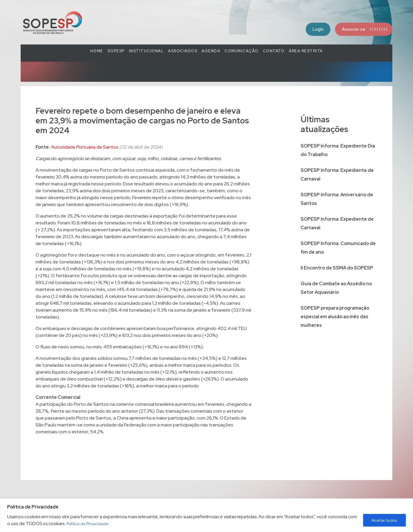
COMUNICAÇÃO (242, 51)
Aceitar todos (384, 520)
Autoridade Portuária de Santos (85, 147)
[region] (206, 515)
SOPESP (116, 51)
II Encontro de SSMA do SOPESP (337, 268)
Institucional (147, 51)
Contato (274, 51)
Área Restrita (306, 51)
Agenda (211, 51)
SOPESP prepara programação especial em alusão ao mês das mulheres (335, 317)
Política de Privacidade (87, 524)
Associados (183, 51)
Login (318, 29)
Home (97, 51)
